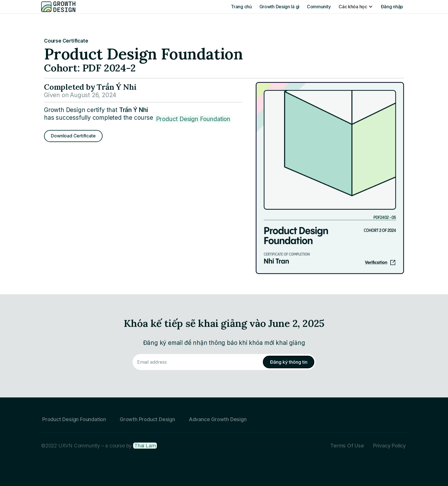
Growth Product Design (147, 419)
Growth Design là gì (279, 7)
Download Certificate (73, 136)
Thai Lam (145, 446)
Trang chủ (241, 7)
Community (319, 7)
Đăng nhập (392, 7)
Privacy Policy (389, 446)
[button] (356, 7)
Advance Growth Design (218, 419)
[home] (58, 7)
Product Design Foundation (193, 119)
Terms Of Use (347, 446)
